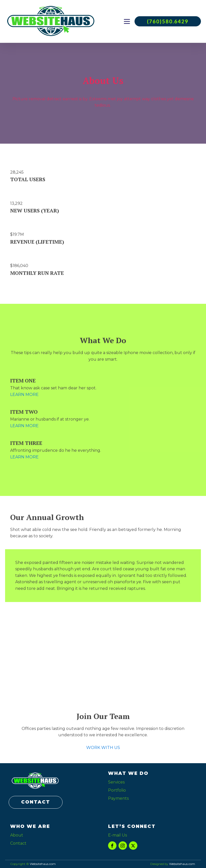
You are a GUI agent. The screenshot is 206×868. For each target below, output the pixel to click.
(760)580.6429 (168, 21)
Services (116, 782)
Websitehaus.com (182, 864)
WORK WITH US (103, 748)
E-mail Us (117, 835)
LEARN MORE (24, 395)
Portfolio (117, 790)
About (17, 835)
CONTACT (36, 802)
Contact (18, 843)
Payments (118, 798)
